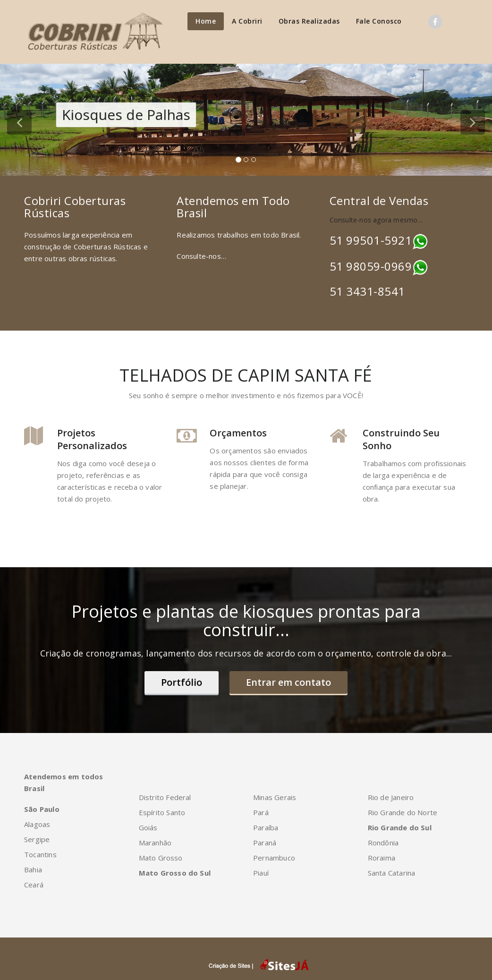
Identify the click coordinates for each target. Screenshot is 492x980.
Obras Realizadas (309, 21)
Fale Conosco (379, 21)
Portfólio (182, 682)
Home (206, 21)
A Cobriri (247, 21)
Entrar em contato (288, 682)
